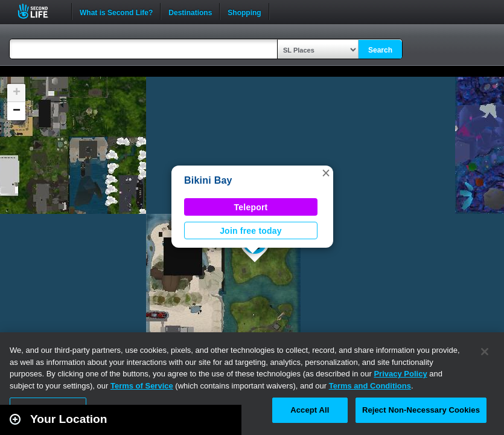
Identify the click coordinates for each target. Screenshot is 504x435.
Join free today (251, 231)
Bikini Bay (208, 180)
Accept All (310, 410)
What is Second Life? (116, 11)
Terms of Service (142, 386)
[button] (326, 173)
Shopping (244, 11)
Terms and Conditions (370, 386)
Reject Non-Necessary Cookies (421, 410)
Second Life (40, 11)
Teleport (251, 207)
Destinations (190, 11)
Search (380, 50)
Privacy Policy (400, 374)
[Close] (485, 352)
